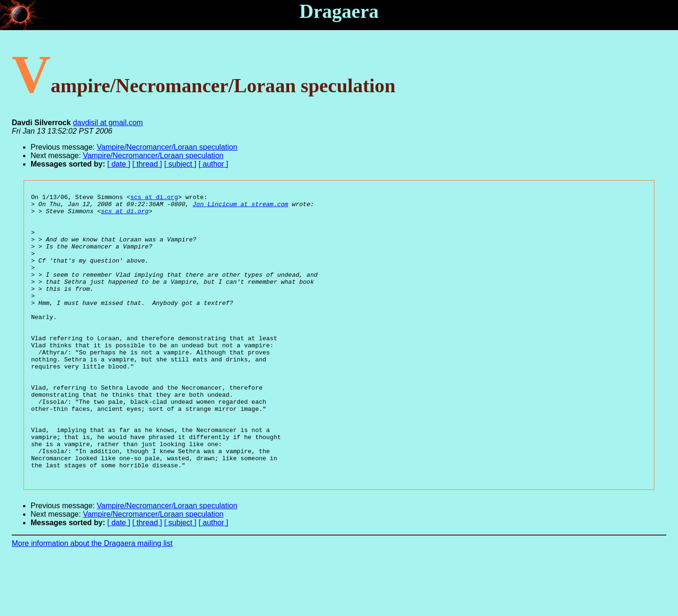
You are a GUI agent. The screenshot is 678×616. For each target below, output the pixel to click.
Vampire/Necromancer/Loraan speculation (167, 147)
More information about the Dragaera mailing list (92, 600)
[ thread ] (147, 164)
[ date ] (119, 164)
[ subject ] (180, 164)
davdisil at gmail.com (108, 123)
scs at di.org (154, 198)
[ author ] (214, 164)
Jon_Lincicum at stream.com (240, 207)
